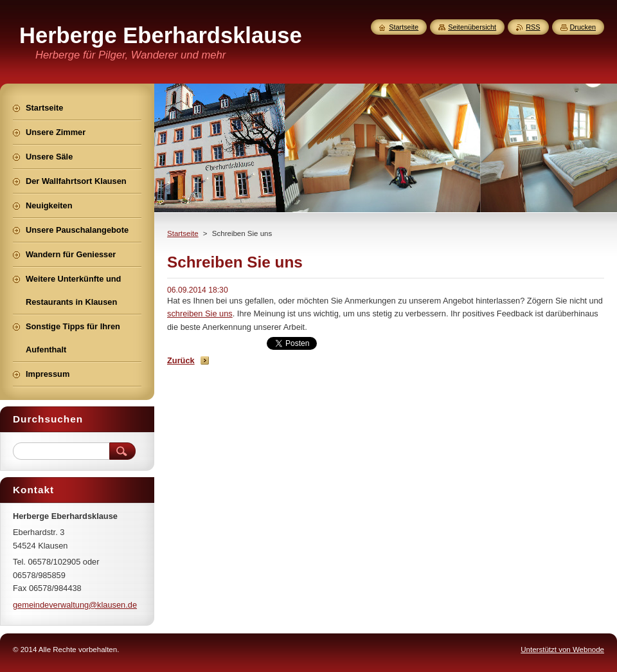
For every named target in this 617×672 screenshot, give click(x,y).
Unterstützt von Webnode (562, 649)
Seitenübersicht (472, 27)
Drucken (583, 27)
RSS (533, 27)
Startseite (183, 233)
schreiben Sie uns (200, 313)
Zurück (181, 360)
